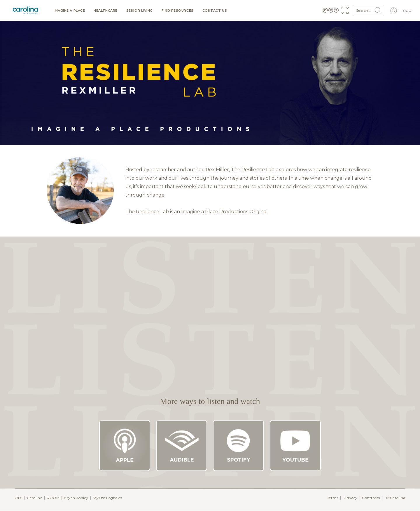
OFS (19, 498)
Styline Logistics (107, 498)
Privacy (351, 498)
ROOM (53, 498)
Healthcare (106, 11)
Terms (333, 498)
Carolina (35, 498)
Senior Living (140, 11)
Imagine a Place (69, 11)
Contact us (215, 11)
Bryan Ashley (76, 498)
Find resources (178, 11)
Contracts (371, 498)
